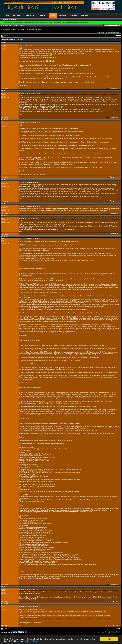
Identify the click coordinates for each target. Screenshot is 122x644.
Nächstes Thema (115, 32)
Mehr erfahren (31, 641)
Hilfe (16, 25)
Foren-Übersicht (6, 25)
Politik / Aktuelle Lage (27, 29)
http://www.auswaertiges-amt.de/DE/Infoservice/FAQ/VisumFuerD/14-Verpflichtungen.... (53, 242)
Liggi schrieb (23, 609)
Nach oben (4, 88)
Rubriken (16, 29)
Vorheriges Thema (104, 32)
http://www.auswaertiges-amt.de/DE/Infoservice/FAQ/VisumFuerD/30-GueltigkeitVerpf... (52, 423)
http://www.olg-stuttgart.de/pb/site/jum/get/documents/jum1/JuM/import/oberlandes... (46, 440)
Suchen (22, 25)
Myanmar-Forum (7, 29)
